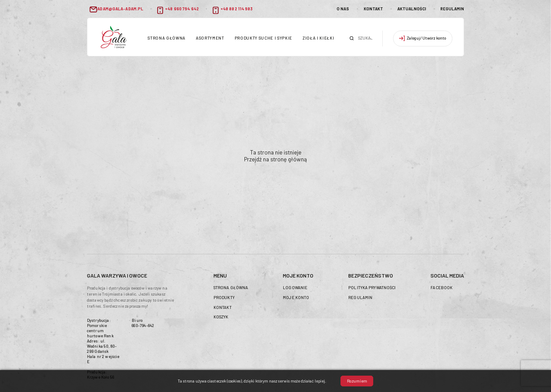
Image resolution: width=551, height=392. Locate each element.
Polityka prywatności (372, 288)
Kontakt (373, 9)
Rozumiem (357, 381)
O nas (343, 9)
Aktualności (412, 9)
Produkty (224, 298)
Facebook (441, 288)
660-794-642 (143, 326)
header (114, 37)
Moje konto (296, 298)
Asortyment (210, 38)
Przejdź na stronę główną (275, 159)
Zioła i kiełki (318, 38)
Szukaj (352, 39)
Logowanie (295, 288)
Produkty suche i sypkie (263, 38)
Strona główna (167, 38)
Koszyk (221, 317)
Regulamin (452, 9)
